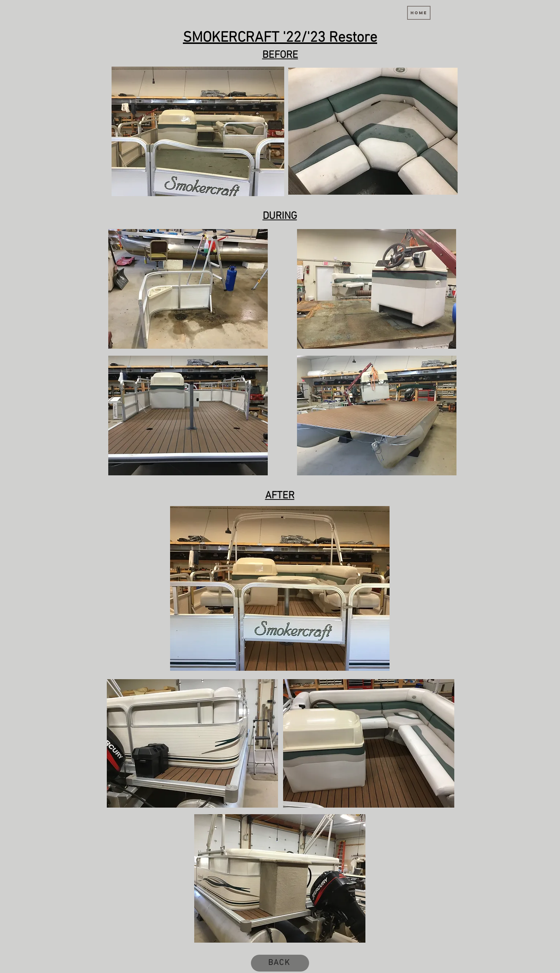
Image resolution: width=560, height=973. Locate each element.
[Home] (419, 13)
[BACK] (280, 963)
